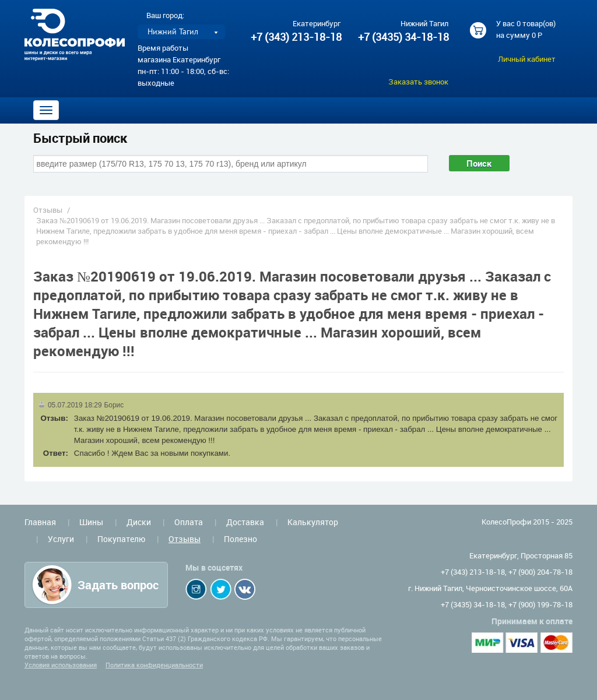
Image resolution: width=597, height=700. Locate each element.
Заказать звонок (418, 82)
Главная (40, 522)
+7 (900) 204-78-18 (540, 572)
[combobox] (231, 164)
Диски (139, 522)
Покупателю (121, 539)
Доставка (245, 522)
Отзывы (48, 210)
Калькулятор (313, 522)
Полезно (240, 539)
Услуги (61, 539)
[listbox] (181, 32)
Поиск (479, 163)
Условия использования (61, 665)
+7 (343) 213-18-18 (296, 37)
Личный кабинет (527, 59)
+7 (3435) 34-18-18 (403, 37)
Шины (91, 522)
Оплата (189, 522)
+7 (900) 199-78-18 (540, 604)
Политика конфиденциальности (154, 665)
